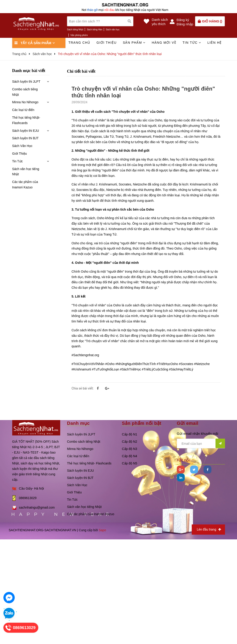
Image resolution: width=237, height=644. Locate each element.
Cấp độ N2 (130, 442)
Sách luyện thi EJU (26, 131)
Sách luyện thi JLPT (26, 82)
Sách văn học (113, 30)
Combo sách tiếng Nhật (25, 92)
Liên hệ (215, 43)
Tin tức (192, 43)
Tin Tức (18, 161)
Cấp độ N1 (130, 434)
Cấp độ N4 (130, 456)
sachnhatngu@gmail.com (37, 507)
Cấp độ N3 (130, 449)
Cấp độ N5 (130, 463)
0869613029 (28, 498)
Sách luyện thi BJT (25, 138)
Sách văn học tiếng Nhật (26, 172)
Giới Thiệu (20, 154)
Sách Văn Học (22, 146)
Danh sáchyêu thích (160, 22)
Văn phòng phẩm (79, 35)
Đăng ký (183, 20)
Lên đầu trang (209, 530)
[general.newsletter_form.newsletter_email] (201, 443)
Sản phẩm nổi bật (142, 423)
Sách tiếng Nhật (75, 30)
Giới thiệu (107, 43)
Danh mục (78, 423)
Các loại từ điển (23, 110)
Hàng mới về (164, 43)
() (212, 21)
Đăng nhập (185, 24)
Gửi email (188, 423)
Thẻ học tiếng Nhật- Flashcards (26, 120)
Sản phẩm (134, 43)
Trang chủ (79, 43)
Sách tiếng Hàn (95, 30)
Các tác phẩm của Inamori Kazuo (25, 185)
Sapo (102, 530)
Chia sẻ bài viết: (83, 388)
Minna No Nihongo (25, 102)
